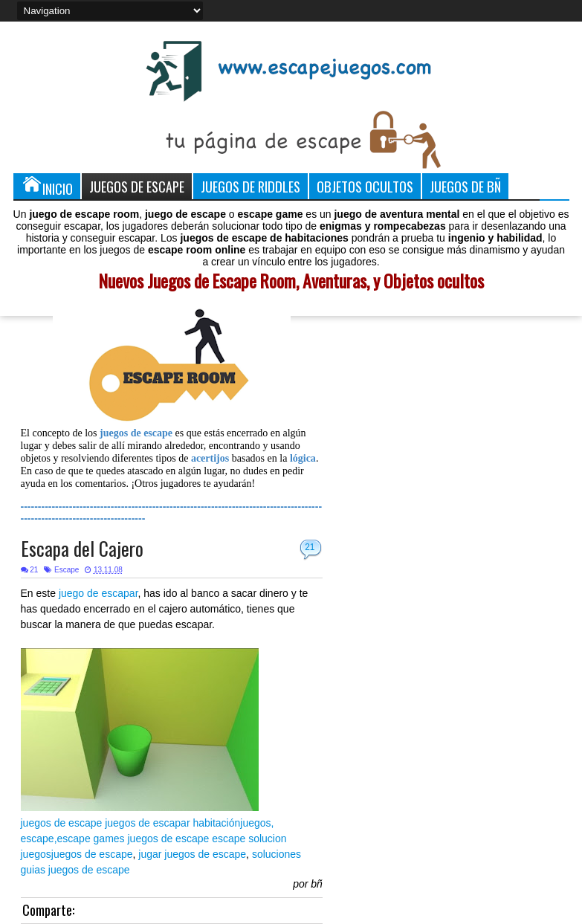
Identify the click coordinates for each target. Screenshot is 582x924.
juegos (36, 854)
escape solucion (249, 839)
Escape (67, 570)
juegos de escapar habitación (172, 823)
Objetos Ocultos (365, 186)
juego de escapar (98, 593)
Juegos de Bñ (465, 186)
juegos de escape (62, 823)
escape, (39, 839)
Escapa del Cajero (82, 548)
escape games (91, 839)
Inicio (47, 186)
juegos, (257, 823)
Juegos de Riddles (250, 186)
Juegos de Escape (137, 186)
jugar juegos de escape (192, 854)
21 (310, 547)
